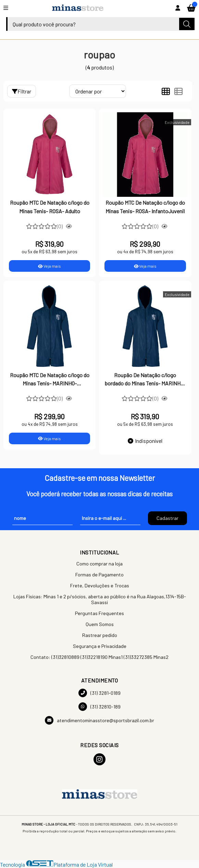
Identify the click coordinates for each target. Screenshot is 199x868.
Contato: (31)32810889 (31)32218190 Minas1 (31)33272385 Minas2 (99, 657)
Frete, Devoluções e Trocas (100, 585)
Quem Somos (100, 624)
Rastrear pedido (100, 635)
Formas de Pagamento (99, 575)
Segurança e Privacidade (100, 646)
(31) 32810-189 (99, 707)
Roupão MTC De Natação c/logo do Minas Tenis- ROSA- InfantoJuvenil (145, 207)
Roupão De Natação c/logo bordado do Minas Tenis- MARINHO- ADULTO (145, 380)
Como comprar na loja (99, 564)
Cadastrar (167, 518)
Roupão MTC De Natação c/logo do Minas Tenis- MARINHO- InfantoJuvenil (50, 380)
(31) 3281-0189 (99, 693)
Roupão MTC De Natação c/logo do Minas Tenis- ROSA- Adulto (50, 207)
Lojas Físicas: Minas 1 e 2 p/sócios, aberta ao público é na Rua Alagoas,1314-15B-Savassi (100, 599)
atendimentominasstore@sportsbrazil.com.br (99, 720)
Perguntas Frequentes (99, 613)
